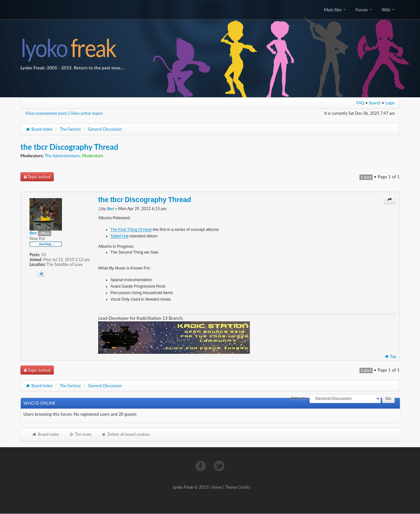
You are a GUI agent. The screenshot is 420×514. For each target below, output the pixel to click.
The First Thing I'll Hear (131, 229)
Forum (364, 10)
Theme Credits (238, 487)
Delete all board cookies (125, 434)
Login (390, 103)
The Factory (70, 129)
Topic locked (37, 177)
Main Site (335, 10)
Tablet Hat (120, 236)
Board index (39, 129)
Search (375, 103)
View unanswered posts (46, 113)
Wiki (388, 10)
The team (80, 434)
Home (217, 487)
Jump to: (298, 398)
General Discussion (105, 129)
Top (391, 357)
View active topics (87, 113)
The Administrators (62, 156)
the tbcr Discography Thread (69, 147)
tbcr (111, 209)
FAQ (361, 103)
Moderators (93, 156)
